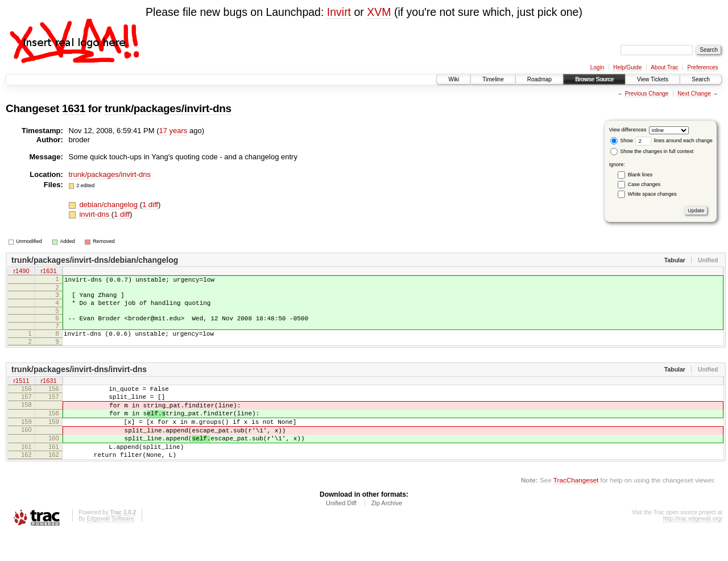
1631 (74, 108)
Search (701, 79)
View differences (628, 130)
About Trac (664, 67)
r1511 (21, 391)
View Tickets (653, 79)
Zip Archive (387, 530)
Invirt (339, 12)
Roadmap (539, 79)
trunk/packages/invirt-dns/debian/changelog (95, 260)
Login (597, 67)
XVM (379, 12)
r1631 (48, 272)
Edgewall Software (110, 546)
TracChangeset (576, 507)
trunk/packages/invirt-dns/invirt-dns (79, 379)
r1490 (21, 272)
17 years (173, 131)
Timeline (493, 79)
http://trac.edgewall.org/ (693, 546)
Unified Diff (341, 530)
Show (622, 141)
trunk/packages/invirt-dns (168, 108)
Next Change (694, 94)
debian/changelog (109, 205)
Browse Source (594, 79)
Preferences (703, 67)
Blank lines (640, 175)
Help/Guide (627, 67)
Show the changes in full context (652, 151)
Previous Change (647, 94)
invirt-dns (95, 214)
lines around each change (674, 141)
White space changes (652, 194)
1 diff (150, 205)
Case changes (644, 184)
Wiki (454, 79)
